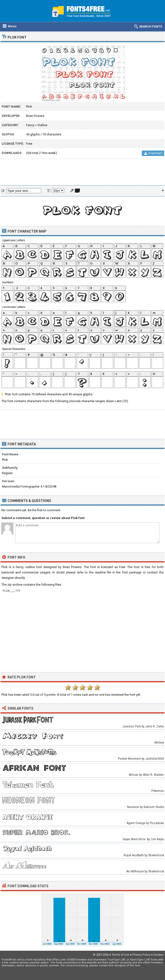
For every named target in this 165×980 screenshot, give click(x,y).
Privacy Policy (141, 955)
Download (153, 153)
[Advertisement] (82, 172)
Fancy (30, 125)
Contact (158, 955)
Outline (42, 125)
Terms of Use (120, 955)
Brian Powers (35, 116)
